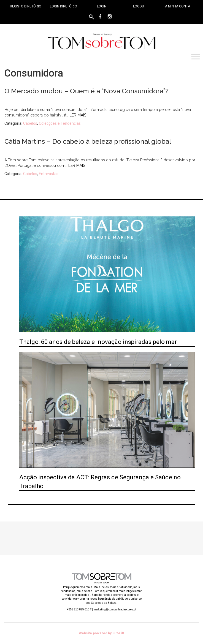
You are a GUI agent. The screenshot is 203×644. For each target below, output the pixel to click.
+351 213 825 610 (79, 609)
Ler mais (78, 115)
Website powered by (102, 633)
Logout (140, 6)
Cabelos (30, 123)
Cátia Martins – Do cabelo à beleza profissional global (88, 141)
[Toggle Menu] (196, 57)
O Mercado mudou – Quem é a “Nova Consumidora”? (86, 91)
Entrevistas (49, 174)
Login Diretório (63, 6)
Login (102, 6)
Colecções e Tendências (60, 123)
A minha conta (178, 6)
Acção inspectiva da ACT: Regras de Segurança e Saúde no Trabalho (100, 482)
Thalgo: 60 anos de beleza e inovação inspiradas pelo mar (98, 342)
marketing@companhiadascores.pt (115, 609)
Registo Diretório (26, 6)
